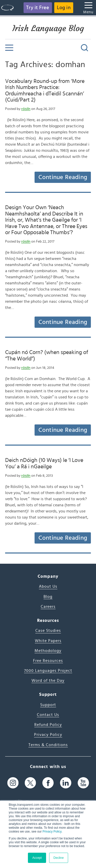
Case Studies (48, 631)
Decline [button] (59, 858)
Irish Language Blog (48, 28)
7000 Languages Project (48, 671)
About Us (48, 586)
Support (48, 705)
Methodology (48, 651)
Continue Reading (63, 177)
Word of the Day (48, 681)
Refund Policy (48, 725)
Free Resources (48, 661)
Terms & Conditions (48, 745)
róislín (26, 109)
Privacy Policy (52, 832)
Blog (48, 597)
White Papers (48, 641)
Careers (48, 607)
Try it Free (38, 8)
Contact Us (48, 715)
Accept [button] (37, 858)
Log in (64, 8)
